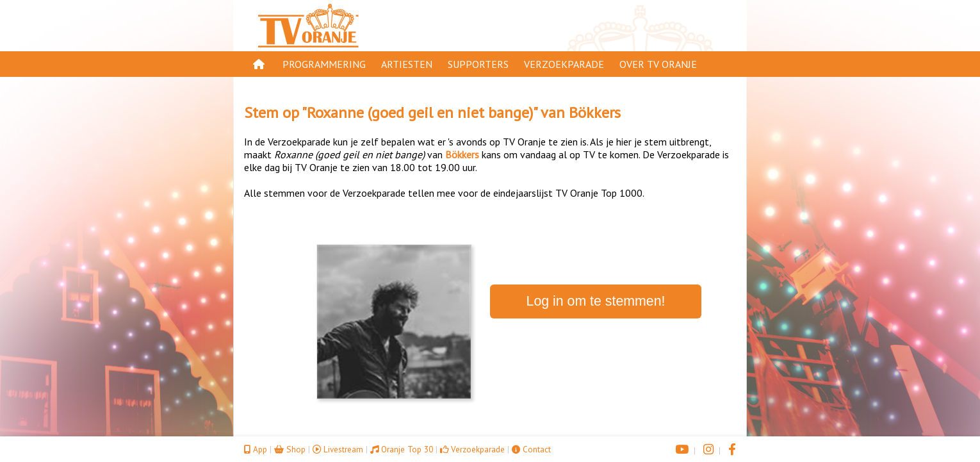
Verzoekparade (564, 64)
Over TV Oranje (658, 64)
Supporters (478, 64)
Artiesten (407, 64)
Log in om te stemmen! (596, 301)
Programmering (324, 64)
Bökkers (595, 112)
